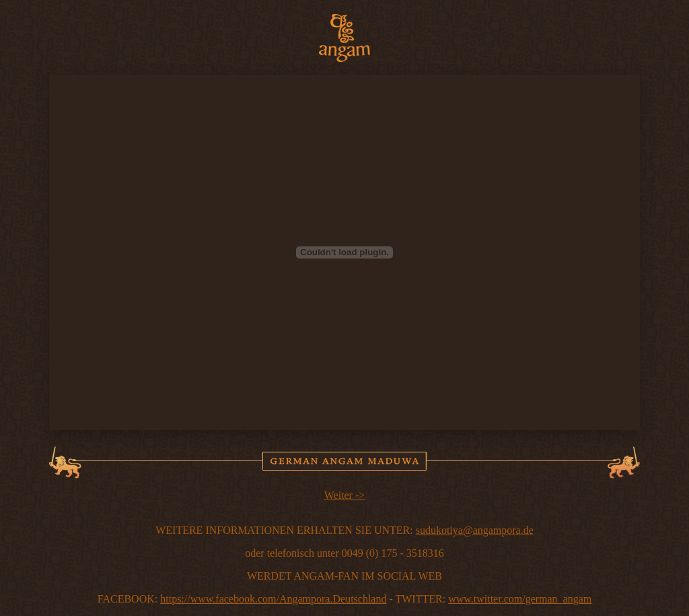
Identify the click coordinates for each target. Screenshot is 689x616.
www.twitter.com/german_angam (520, 599)
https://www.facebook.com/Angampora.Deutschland (273, 599)
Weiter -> (345, 495)
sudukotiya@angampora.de (475, 530)
